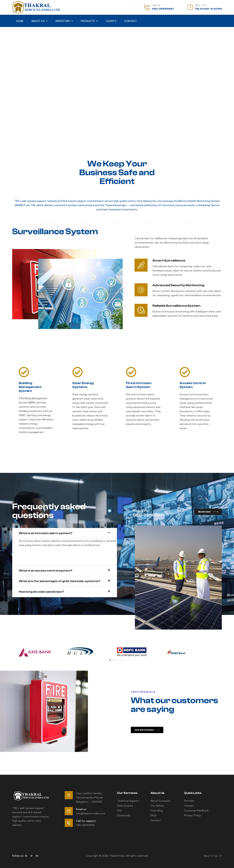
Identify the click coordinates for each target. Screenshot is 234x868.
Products (89, 21)
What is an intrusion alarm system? (46, 533)
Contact (130, 21)
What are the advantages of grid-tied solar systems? (59, 581)
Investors (64, 21)
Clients (111, 21)
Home (20, 21)
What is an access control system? (46, 571)
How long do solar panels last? (41, 592)
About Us (40, 21)
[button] (40, 21)
